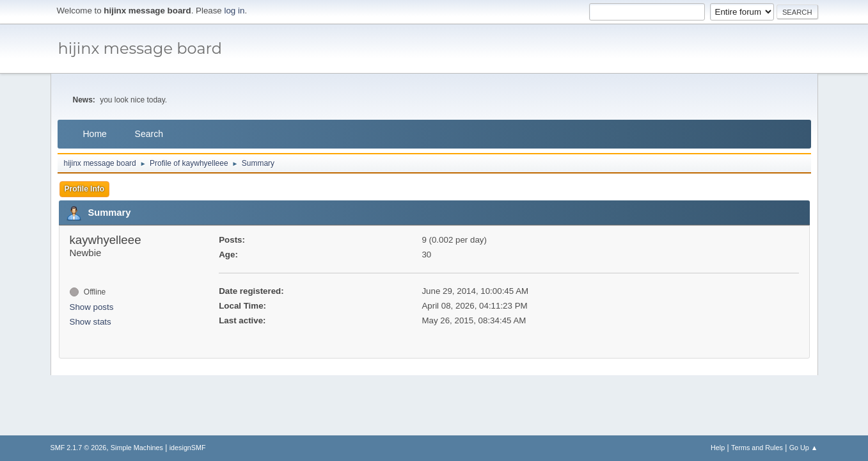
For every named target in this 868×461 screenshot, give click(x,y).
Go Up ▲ (804, 448)
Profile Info (85, 189)
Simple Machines (137, 448)
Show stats (91, 322)
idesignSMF (188, 448)
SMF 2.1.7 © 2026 (79, 448)
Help (718, 448)
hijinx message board (140, 48)
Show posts (92, 307)
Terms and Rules (757, 448)
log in (235, 11)
